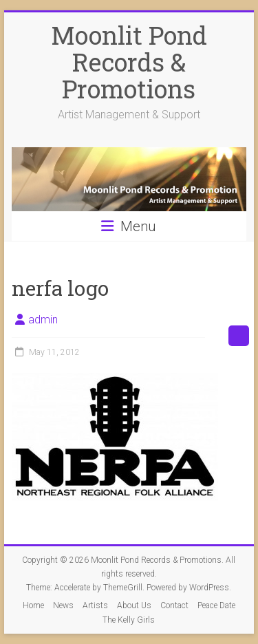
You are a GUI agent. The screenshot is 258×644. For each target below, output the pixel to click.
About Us (134, 605)
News (63, 605)
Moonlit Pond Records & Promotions (129, 62)
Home (33, 605)
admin (43, 320)
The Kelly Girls (129, 620)
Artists (95, 605)
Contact (174, 605)
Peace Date (216, 605)
